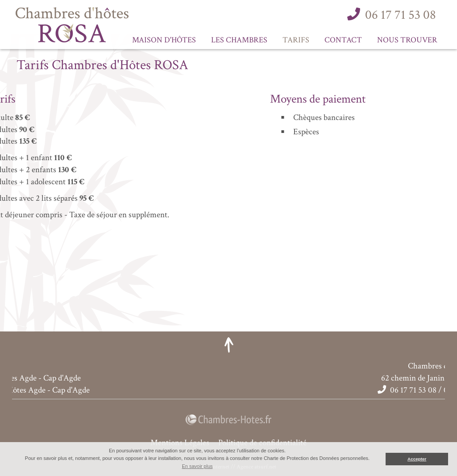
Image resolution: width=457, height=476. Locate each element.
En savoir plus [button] (197, 466)
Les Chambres (239, 40)
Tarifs (296, 40)
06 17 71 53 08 (401, 15)
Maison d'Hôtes (164, 40)
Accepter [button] (417, 459)
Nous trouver (407, 40)
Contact (343, 40)
